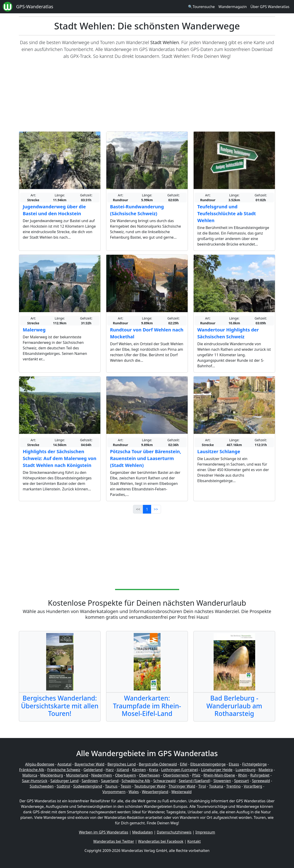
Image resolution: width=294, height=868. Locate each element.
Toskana (216, 786)
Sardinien (90, 781)
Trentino (233, 786)
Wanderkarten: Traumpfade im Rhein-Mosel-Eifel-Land (147, 706)
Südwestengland (88, 786)
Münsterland (77, 775)
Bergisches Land (122, 764)
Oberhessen (149, 775)
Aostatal (64, 764)
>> (156, 509)
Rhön (243, 775)
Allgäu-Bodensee (40, 764)
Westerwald (181, 792)
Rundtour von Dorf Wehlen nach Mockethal (147, 333)
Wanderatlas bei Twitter (114, 841)
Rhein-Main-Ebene (219, 775)
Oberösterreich (176, 775)
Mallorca (30, 775)
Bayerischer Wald (89, 764)
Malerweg (34, 330)
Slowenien (222, 781)
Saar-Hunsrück (35, 781)
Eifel (184, 764)
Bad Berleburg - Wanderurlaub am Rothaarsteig (234, 706)
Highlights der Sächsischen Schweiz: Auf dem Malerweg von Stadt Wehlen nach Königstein (60, 458)
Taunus (111, 786)
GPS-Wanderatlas (35, 7)
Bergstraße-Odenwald (158, 764)
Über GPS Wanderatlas (270, 7)
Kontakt (194, 841)
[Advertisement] (147, 96)
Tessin (126, 786)
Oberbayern (125, 775)
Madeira (266, 770)
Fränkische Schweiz (64, 770)
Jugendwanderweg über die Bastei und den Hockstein (54, 210)
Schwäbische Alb (136, 781)
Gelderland (93, 770)
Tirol (202, 786)
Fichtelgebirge (254, 764)
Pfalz (196, 775)
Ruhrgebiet (260, 775)
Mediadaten (142, 832)
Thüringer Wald (182, 786)
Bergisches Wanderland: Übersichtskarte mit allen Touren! (60, 706)
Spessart (241, 781)
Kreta (153, 770)
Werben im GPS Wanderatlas (104, 832)
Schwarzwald (164, 781)
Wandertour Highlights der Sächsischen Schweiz (228, 333)
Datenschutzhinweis (174, 832)
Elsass (234, 764)
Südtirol (64, 786)
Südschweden (42, 786)
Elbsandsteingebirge (208, 764)
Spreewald (261, 781)
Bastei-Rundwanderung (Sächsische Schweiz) (137, 210)
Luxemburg (246, 770)
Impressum (205, 832)
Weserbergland (155, 792)
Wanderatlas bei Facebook (161, 841)
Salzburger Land (64, 781)
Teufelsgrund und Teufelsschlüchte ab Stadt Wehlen (227, 213)
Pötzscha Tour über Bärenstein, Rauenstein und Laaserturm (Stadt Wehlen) (146, 458)
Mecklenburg (52, 775)
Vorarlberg (253, 786)
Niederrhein (102, 775)
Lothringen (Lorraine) (180, 770)
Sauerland (110, 781)
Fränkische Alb (32, 770)
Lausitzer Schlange (219, 451)
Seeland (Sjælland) (194, 781)
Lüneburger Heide (217, 770)
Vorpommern (114, 792)
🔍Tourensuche (201, 7)
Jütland (123, 770)
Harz (110, 770)
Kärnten (139, 770)
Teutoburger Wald (150, 786)
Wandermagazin (233, 7)
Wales (134, 792)
